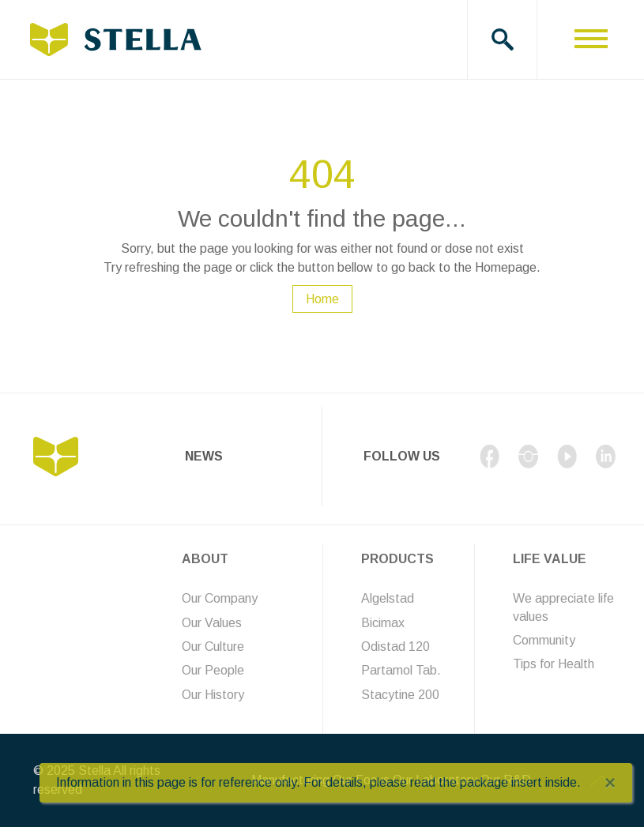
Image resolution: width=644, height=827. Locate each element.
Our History (213, 695)
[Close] (610, 783)
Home (322, 299)
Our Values (212, 623)
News (204, 456)
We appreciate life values (563, 607)
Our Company (220, 598)
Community (544, 640)
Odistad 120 (395, 647)
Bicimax (383, 623)
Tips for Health (554, 664)
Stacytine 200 (400, 695)
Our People (213, 670)
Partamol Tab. (401, 670)
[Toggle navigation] (591, 39)
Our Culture (213, 647)
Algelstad (388, 598)
